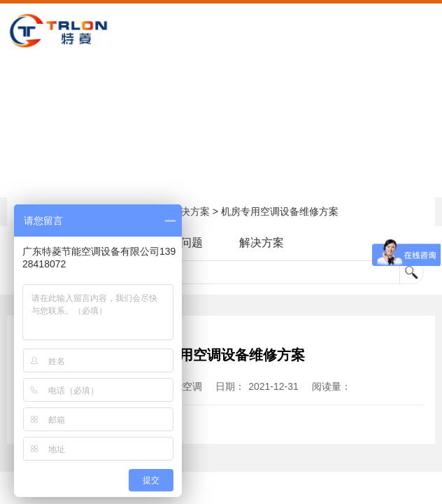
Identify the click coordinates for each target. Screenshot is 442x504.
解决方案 (190, 211)
